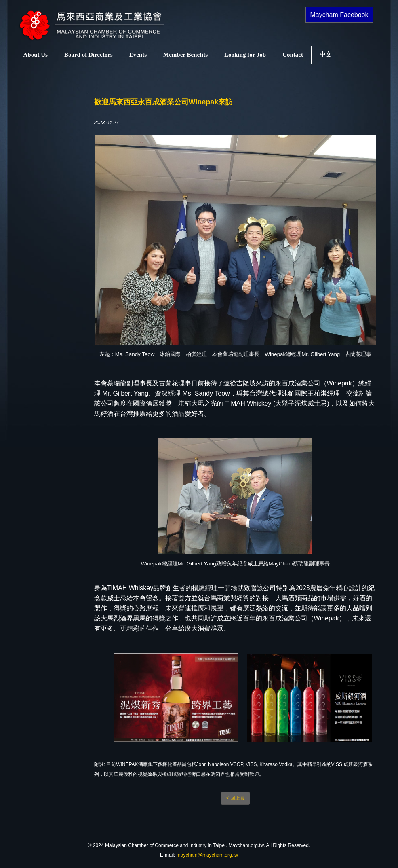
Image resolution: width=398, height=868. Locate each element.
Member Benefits (185, 55)
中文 (326, 55)
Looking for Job (245, 55)
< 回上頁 (235, 798)
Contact (293, 55)
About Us (36, 55)
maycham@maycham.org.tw (207, 855)
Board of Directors (88, 55)
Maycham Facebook (339, 15)
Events (138, 55)
